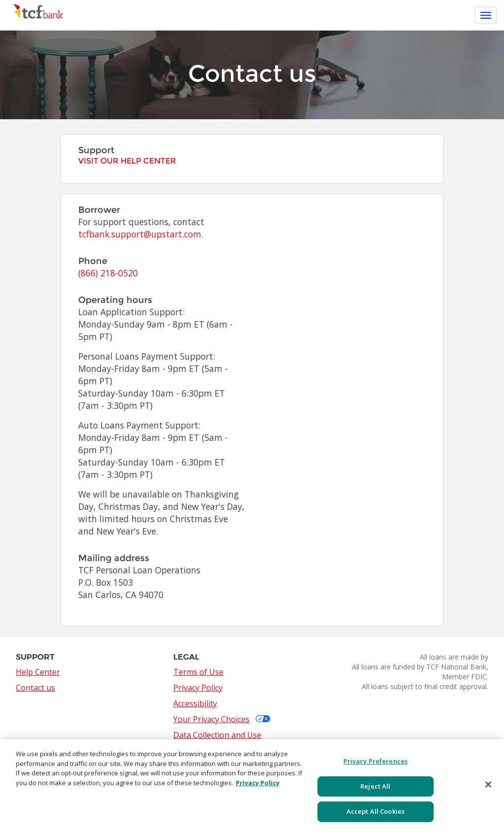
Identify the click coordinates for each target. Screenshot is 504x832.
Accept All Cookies (376, 811)
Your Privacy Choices (222, 719)
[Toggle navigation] (486, 15)
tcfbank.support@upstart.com (140, 234)
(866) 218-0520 (108, 273)
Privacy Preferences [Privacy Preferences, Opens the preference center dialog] (376, 761)
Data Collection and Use (217, 735)
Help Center (38, 672)
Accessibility (195, 703)
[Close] (488, 785)
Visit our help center (127, 161)
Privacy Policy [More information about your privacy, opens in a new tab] (258, 783)
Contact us (35, 688)
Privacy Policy (198, 688)
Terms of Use (198, 672)
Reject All (375, 786)
